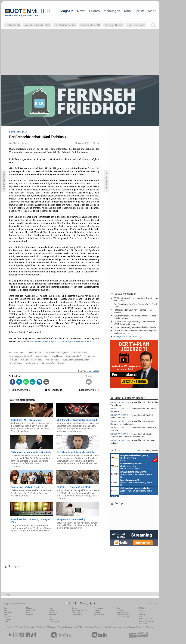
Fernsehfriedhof (73, 356)
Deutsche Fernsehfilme (137, 627)
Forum (139, 11)
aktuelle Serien (111, 627)
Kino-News (120, 610)
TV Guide (81, 627)
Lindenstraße (48, 363)
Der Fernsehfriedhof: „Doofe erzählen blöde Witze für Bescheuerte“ (131, 435)
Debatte (97, 610)
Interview (29, 615)
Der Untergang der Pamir (21, 356)
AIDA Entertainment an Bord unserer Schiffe (126, 466)
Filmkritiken (41, 627)
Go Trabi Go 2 (52, 360)
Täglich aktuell (77, 615)
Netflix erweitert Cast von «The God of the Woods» (133, 311)
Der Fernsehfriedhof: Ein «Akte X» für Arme (134, 429)
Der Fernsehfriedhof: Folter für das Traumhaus (134, 404)
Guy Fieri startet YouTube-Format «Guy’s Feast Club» (135, 305)
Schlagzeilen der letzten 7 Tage (128, 336)
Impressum (143, 623)
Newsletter (7, 612)
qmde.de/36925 (93, 371)
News (81, 11)
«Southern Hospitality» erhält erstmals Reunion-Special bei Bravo (135, 317)
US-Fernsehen (54, 621)
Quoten (94, 11)
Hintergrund (31, 610)
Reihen (29, 612)
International (54, 617)
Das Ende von (136, 25)
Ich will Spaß (16, 363)
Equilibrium (57, 356)
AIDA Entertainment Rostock (134, 458)
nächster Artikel (89, 390)
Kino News (11, 627)
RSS (5, 610)
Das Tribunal (35, 352)
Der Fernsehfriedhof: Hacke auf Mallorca (133, 442)
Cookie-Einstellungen (147, 621)
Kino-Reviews (99, 615)
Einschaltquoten (71, 627)
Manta (61, 363)
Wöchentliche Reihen (79, 610)
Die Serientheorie (65, 25)
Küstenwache (32, 363)
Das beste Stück (79, 352)
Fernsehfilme (100, 627)
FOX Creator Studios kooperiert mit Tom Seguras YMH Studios (136, 299)
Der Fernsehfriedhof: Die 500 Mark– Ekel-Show (132, 416)
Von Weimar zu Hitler (37, 25)
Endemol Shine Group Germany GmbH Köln (131, 474)
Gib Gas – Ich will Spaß (32, 360)
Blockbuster (90, 627)
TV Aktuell (19, 627)
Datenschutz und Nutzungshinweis (146, 618)
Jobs (141, 612)
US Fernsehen (52, 627)
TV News (61, 627)
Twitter (6, 621)
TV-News (52, 610)
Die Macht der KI (90, 25)
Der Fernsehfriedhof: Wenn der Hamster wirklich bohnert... (132, 423)
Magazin (67, 11)
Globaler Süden (114, 25)
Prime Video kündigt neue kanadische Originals (135, 327)
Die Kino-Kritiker (122, 612)
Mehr (152, 11)
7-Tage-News (8, 617)
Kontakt (142, 615)
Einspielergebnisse (123, 615)
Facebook (7, 619)
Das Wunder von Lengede (56, 352)
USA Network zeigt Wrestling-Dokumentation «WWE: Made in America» (134, 323)
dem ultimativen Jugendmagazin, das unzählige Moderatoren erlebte (59, 341)
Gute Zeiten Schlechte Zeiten (76, 360)
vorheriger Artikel (20, 390)
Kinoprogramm (122, 627)
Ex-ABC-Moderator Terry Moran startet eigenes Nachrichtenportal (135, 332)
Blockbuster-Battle (123, 617)
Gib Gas (14, 360)
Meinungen (112, 11)
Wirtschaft (53, 615)
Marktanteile (76, 612)
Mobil (6, 615)
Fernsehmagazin (30, 627)
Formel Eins (90, 356)
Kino (127, 11)
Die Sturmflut (42, 356)
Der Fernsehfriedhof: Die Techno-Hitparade (134, 410)
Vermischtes (53, 612)
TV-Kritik (97, 612)
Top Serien (150, 627)
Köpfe (51, 619)
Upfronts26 (13, 25)
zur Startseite (54, 390)
